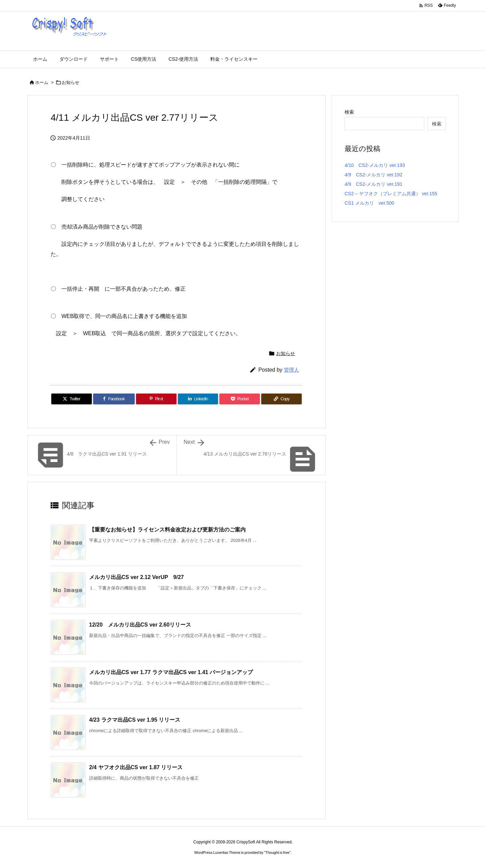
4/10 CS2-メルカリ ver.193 (375, 165)
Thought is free (277, 852)
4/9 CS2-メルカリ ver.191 (373, 184)
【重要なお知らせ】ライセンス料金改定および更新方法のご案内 (167, 530)
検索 (349, 112)
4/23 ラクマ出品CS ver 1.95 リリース (135, 720)
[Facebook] (114, 399)
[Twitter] (72, 399)
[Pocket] (240, 399)
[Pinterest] (156, 399)
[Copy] (281, 399)
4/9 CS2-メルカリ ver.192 (373, 175)
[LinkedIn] (198, 399)
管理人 (291, 370)
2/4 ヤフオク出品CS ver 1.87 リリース (136, 767)
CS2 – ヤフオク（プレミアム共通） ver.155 (391, 194)
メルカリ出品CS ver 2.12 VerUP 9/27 (137, 577)
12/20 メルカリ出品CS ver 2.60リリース (140, 625)
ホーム (42, 82)
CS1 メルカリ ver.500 (369, 203)
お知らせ (71, 82)
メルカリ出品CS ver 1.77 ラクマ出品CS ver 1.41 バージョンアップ (171, 672)
